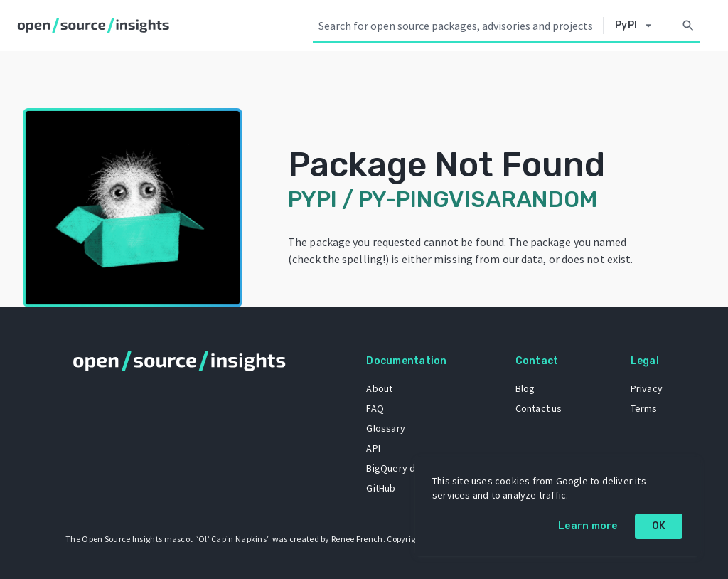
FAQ (375, 408)
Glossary (386, 428)
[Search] (688, 26)
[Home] (96, 26)
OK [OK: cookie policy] (659, 526)
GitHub (381, 488)
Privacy (647, 388)
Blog (525, 388)
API (373, 448)
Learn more (588, 526)
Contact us (539, 408)
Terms (644, 408)
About (379, 388)
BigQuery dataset (405, 468)
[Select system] (637, 26)
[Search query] (458, 26)
